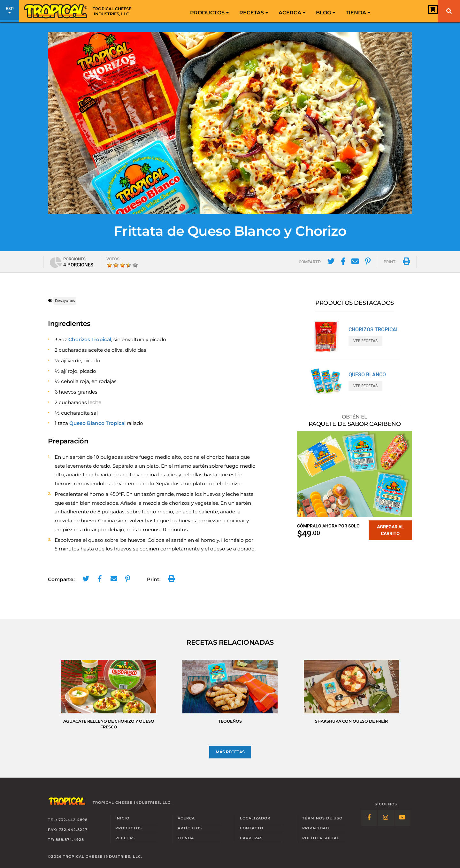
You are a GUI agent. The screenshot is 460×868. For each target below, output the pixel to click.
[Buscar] (449, 11)
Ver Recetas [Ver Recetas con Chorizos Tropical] (365, 341)
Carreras (251, 838)
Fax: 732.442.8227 (68, 830)
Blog (326, 13)
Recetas (254, 13)
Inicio (122, 818)
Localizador (255, 818)
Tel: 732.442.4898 (68, 820)
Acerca (292, 13)
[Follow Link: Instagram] (386, 818)
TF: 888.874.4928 (66, 840)
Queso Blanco (367, 375)
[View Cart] (423, 12)
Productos (210, 13)
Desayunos (65, 301)
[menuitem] (210, 11)
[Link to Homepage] (80, 11)
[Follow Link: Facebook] (369, 818)
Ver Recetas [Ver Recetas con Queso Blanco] (365, 386)
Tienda (358, 13)
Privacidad (316, 828)
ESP (10, 12)
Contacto (252, 828)
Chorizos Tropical (90, 339)
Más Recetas (230, 752)
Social (321, 838)
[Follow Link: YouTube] (402, 818)
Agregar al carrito (390, 530)
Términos (322, 818)
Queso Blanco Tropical (97, 423)
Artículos (190, 828)
